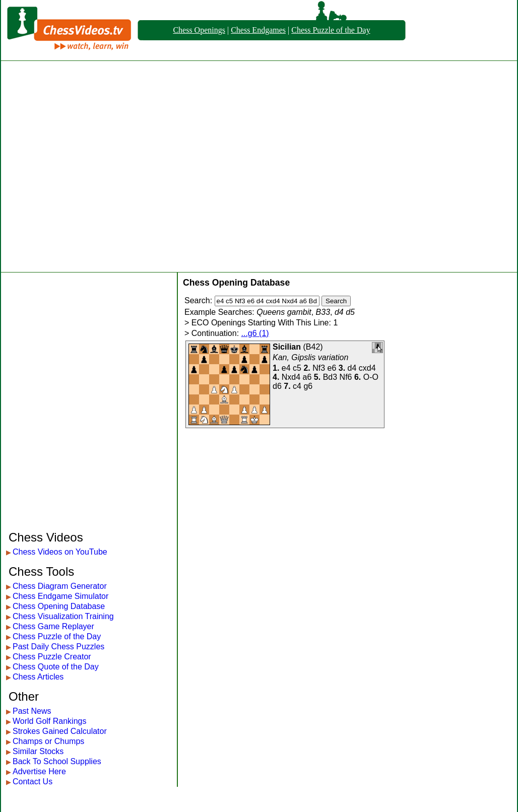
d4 (352, 368)
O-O (371, 377)
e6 (332, 368)
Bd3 (330, 377)
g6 (308, 386)
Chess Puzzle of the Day (331, 30)
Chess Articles (38, 677)
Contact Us (33, 782)
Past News (32, 711)
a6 (307, 377)
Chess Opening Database (59, 606)
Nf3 (319, 368)
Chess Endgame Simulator (60, 596)
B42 (313, 347)
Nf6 (346, 377)
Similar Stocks (38, 751)
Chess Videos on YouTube (60, 552)
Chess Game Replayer (53, 626)
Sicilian (287, 347)
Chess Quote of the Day (56, 667)
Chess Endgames (258, 30)
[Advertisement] (103, 166)
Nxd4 (291, 377)
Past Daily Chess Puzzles (58, 647)
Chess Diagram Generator (60, 586)
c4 (297, 386)
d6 (277, 386)
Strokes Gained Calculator (60, 731)
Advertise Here (39, 771)
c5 (297, 368)
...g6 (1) (255, 333)
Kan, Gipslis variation (310, 357)
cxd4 (367, 368)
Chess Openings (199, 30)
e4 (286, 368)
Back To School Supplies (57, 761)
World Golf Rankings (49, 721)
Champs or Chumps (48, 741)
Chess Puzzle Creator (52, 657)
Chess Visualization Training (63, 616)
